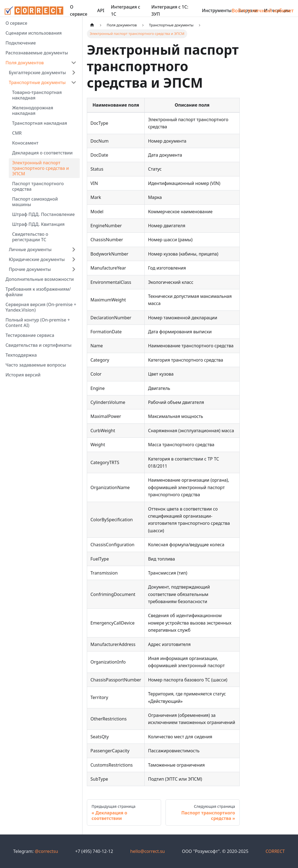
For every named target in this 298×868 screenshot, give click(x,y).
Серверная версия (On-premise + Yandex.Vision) (41, 307)
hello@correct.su (148, 851)
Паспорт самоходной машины (35, 202)
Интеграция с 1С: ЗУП (170, 10)
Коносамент (25, 143)
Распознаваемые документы (37, 53)
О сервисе (79, 10)
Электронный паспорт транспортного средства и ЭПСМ (41, 168)
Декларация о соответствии (42, 153)
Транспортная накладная (40, 123)
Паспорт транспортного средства (38, 186)
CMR (17, 133)
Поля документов (25, 63)
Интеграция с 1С (125, 10)
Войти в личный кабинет (263, 10)
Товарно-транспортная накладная (37, 95)
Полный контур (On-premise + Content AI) (38, 323)
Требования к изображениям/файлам (38, 292)
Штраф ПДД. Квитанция (38, 224)
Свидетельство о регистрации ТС (30, 237)
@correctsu (46, 851)
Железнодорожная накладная (33, 110)
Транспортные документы (37, 82)
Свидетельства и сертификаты (38, 345)
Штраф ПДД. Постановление (43, 214)
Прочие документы (30, 269)
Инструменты (217, 10)
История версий (23, 375)
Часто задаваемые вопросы (36, 365)
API (101, 10)
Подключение (21, 43)
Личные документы (30, 249)
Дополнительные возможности (40, 279)
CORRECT (275, 851)
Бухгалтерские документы (37, 73)
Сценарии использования (34, 33)
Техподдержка (21, 355)
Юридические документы (37, 259)
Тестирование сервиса (30, 335)
